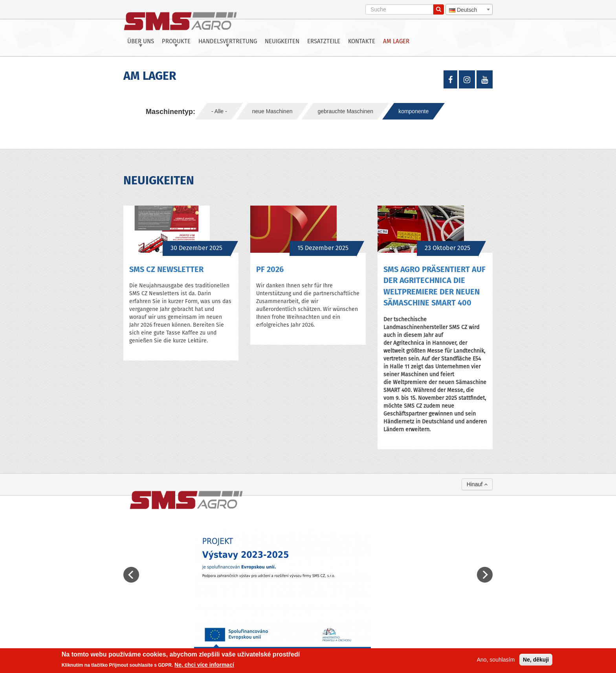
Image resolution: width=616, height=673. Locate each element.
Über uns (141, 42)
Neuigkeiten (282, 42)
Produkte (176, 42)
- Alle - (219, 111)
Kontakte (362, 42)
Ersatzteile (324, 42)
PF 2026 (270, 270)
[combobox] (469, 9)
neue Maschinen (272, 111)
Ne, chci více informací (204, 665)
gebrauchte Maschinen (345, 111)
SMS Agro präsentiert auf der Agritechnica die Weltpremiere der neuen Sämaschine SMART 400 (434, 287)
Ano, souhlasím (496, 660)
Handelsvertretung (228, 42)
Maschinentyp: (170, 112)
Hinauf (477, 484)
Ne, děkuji (536, 660)
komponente (413, 111)
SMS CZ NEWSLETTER (166, 270)
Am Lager (396, 42)
